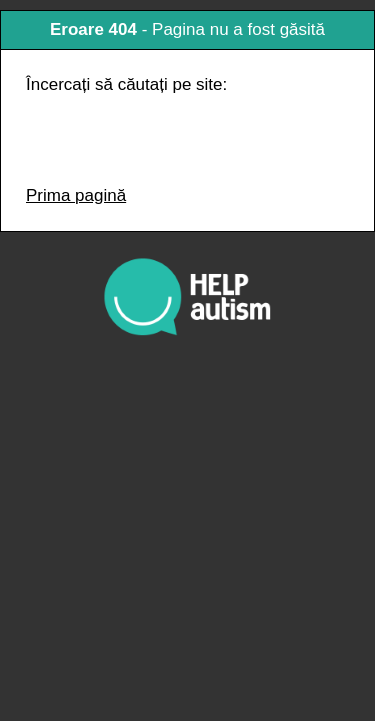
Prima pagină (76, 195)
